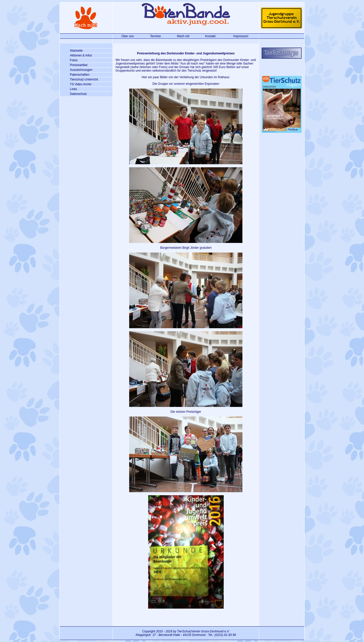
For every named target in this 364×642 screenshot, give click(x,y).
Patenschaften (80, 75)
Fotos (74, 60)
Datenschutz (78, 94)
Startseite (76, 51)
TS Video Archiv (81, 84)
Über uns (128, 36)
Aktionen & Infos (81, 55)
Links (74, 89)
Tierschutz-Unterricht (84, 79)
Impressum (241, 36)
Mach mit (183, 36)
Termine (155, 36)
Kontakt (210, 36)
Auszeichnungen (81, 70)
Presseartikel (79, 65)
